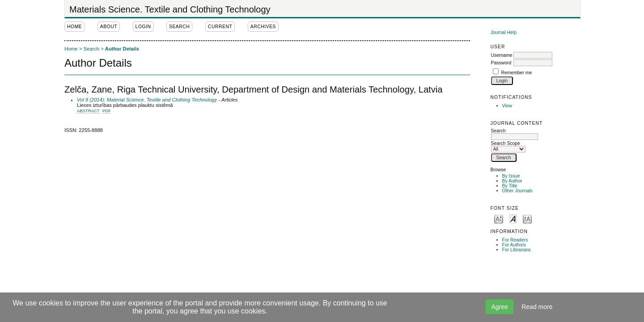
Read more (537, 307)
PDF (107, 111)
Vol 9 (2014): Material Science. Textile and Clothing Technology (147, 100)
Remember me (516, 73)
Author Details (122, 49)
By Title (510, 186)
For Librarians (517, 250)
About (109, 27)
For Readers (515, 240)
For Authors (514, 245)
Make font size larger (527, 218)
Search (515, 134)
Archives (263, 27)
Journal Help (504, 32)
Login (143, 27)
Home (74, 27)
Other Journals (517, 191)
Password (501, 63)
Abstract (88, 111)
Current (220, 27)
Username (502, 55)
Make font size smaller (499, 218)
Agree (499, 307)
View (507, 106)
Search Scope (508, 146)
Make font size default (513, 218)
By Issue (511, 176)
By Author (512, 181)
